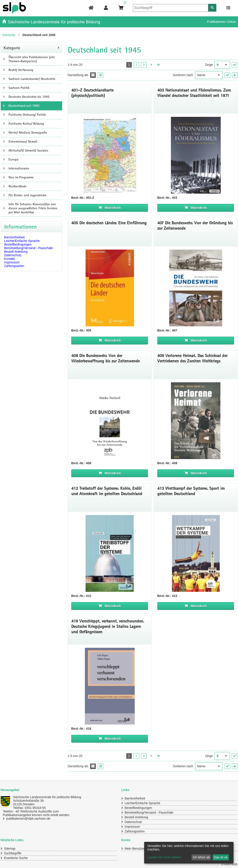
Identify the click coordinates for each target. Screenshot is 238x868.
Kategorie (12, 48)
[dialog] (189, 853)
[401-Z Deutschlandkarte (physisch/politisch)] (110, 155)
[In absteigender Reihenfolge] (235, 75)
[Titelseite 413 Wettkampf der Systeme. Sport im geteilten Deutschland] (196, 553)
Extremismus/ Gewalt (23, 141)
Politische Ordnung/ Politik (27, 115)
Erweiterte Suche (16, 858)
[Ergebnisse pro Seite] (222, 65)
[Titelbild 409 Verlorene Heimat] (196, 421)
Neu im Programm (21, 177)
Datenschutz (13, 255)
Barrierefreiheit (15, 237)
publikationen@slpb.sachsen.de (28, 819)
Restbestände (18, 186)
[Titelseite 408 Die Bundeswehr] (110, 421)
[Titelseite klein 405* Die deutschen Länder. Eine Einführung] (110, 288)
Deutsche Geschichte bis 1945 (29, 97)
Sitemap (10, 849)
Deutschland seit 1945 (24, 106)
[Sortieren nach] (209, 75)
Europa (13, 159)
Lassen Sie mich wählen (164, 857)
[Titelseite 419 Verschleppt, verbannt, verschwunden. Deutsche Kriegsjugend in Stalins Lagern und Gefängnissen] (110, 686)
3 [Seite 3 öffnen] (144, 65)
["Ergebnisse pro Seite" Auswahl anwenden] (235, 65)
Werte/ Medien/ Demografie (28, 133)
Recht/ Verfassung (21, 70)
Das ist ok (221, 857)
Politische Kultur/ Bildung (26, 124)
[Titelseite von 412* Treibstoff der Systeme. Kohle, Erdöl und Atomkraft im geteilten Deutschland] (110, 553)
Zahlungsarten (14, 266)
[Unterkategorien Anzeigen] (4, 59)
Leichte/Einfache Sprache (22, 241)
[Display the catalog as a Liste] (100, 75)
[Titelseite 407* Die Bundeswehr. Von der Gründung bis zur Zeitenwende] (196, 288)
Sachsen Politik (19, 88)
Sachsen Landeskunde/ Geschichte (32, 79)
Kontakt (9, 259)
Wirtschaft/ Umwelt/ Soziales (28, 150)
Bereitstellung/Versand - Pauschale (29, 248)
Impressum (12, 262)
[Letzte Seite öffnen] (159, 65)
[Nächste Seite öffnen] (151, 65)
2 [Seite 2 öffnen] (136, 65)
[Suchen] (212, 8)
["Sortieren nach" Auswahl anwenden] (227, 75)
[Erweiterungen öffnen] (229, 8)
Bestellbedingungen (18, 244)
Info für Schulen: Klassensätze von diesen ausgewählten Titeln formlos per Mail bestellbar (33, 208)
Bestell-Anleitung (16, 252)
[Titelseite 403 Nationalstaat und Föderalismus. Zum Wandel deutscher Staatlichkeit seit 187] (196, 155)
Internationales (19, 168)
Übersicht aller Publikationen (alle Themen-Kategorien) (32, 59)
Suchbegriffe (13, 853)
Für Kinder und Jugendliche (27, 195)
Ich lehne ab (201, 857)
